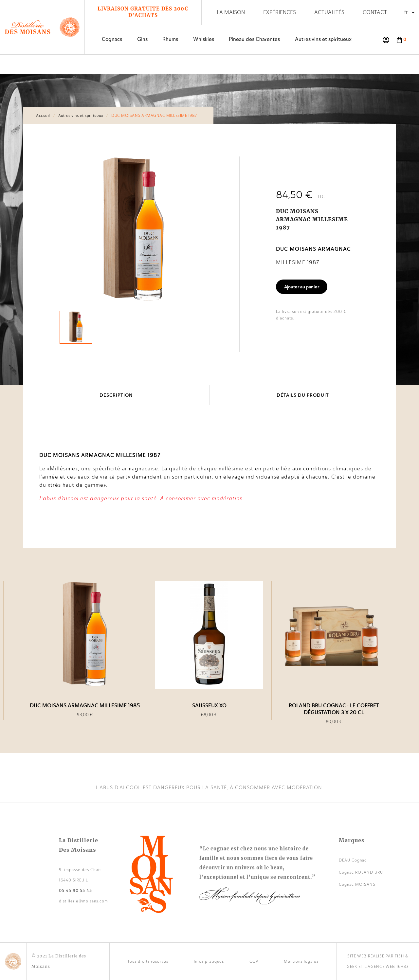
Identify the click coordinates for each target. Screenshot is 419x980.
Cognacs (112, 39)
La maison (231, 12)
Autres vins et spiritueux (323, 39)
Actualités (329, 12)
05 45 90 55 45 (75, 891)
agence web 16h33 (388, 967)
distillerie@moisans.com (83, 901)
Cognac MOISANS (357, 884)
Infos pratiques (209, 961)
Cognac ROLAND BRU (361, 872)
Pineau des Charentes (254, 39)
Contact (375, 12)
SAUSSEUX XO (209, 706)
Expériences (280, 12)
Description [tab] (116, 395)
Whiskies (204, 39)
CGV (254, 961)
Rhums (170, 39)
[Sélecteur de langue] (411, 12)
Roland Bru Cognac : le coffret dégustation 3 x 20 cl (334, 709)
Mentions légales (301, 961)
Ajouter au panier (302, 287)
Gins (142, 39)
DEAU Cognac (353, 860)
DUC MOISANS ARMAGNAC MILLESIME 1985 (85, 706)
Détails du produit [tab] (303, 395)
